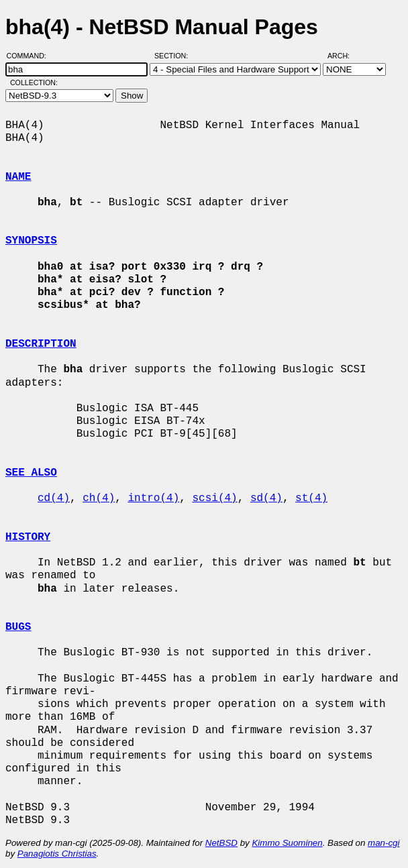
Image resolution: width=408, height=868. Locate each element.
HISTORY (28, 537)
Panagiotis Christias (57, 854)
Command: (31, 56)
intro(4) (153, 498)
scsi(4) (214, 498)
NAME (18, 177)
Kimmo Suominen (287, 843)
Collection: (34, 83)
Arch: (345, 56)
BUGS (18, 627)
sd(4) (266, 498)
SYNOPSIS (31, 241)
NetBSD (221, 843)
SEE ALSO (31, 473)
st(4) (311, 498)
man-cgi (384, 843)
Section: (174, 56)
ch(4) (99, 498)
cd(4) (54, 498)
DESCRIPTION (41, 344)
